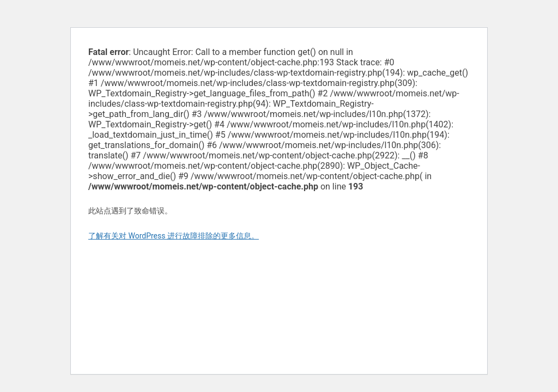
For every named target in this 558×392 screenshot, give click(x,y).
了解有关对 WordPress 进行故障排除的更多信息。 (174, 236)
